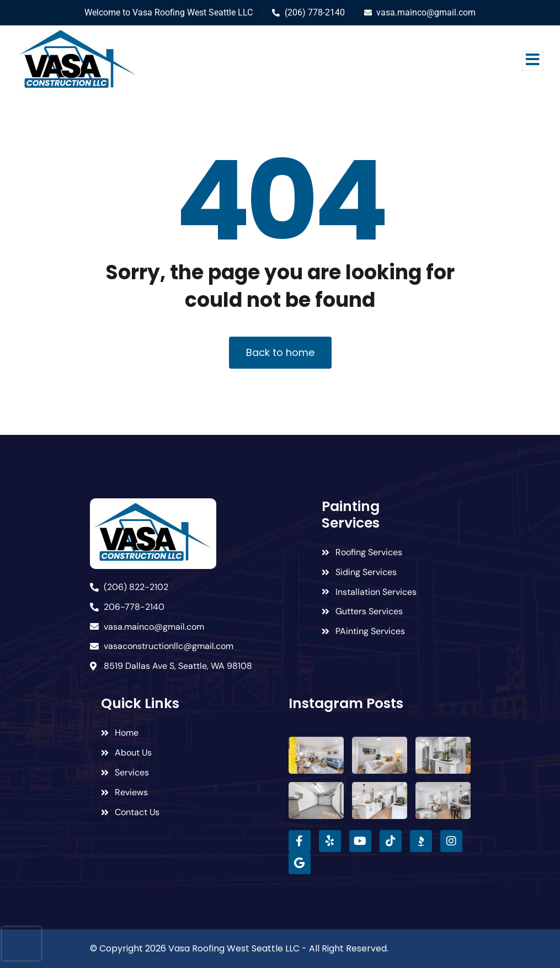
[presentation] (22, 944)
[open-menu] (533, 61)
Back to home (280, 352)
